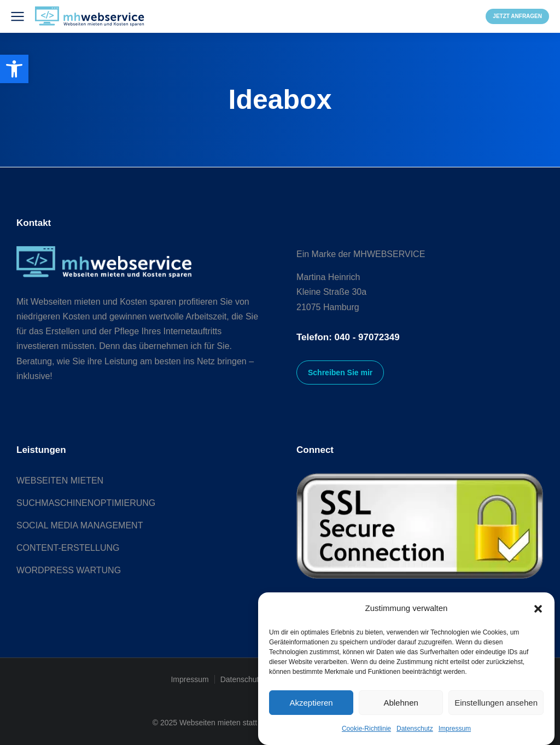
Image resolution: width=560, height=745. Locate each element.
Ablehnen (401, 703)
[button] (538, 609)
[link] (14, 69)
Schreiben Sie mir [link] (340, 372)
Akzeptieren (311, 703)
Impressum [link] (455, 729)
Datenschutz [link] (415, 729)
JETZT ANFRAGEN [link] (517, 16)
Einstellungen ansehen (496, 703)
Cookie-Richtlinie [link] (366, 729)
